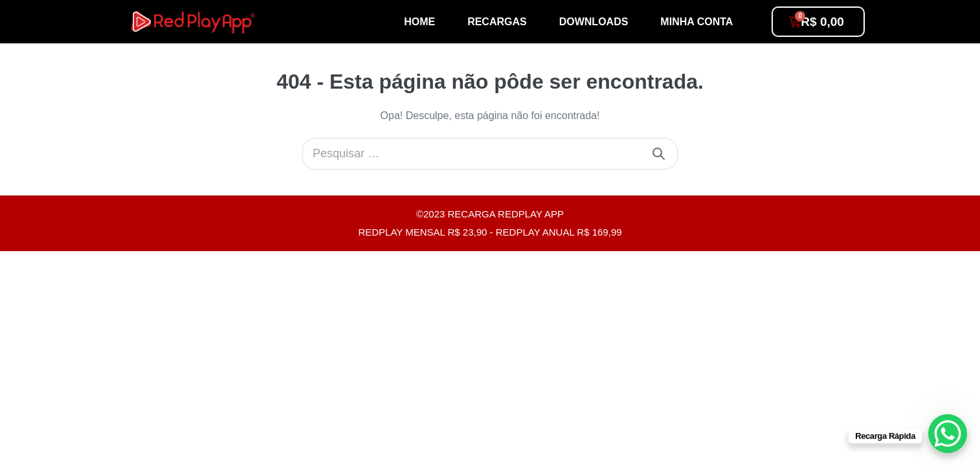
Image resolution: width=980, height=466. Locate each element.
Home (419, 22)
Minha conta (696, 22)
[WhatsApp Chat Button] (948, 434)
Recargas (497, 22)
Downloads (594, 22)
